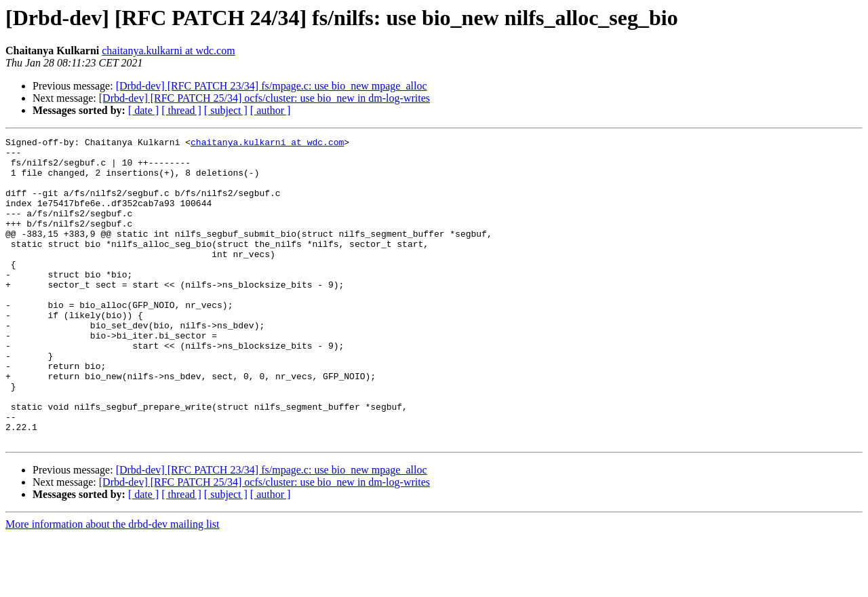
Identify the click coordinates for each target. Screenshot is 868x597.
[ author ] (271, 110)
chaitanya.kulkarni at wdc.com (168, 51)
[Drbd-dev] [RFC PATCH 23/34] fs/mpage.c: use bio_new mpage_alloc (272, 86)
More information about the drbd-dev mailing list (113, 585)
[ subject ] (226, 110)
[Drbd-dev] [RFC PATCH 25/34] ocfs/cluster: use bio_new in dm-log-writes (264, 98)
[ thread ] (181, 110)
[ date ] (143, 110)
